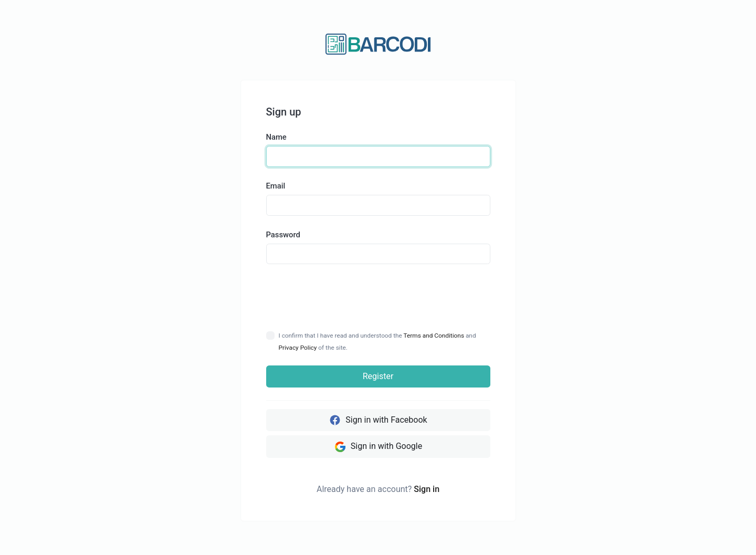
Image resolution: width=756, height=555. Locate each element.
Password (283, 235)
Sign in (427, 489)
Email (276, 186)
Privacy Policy (298, 348)
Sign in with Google (378, 447)
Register (378, 376)
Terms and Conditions (434, 336)
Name (276, 137)
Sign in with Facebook (378, 420)
